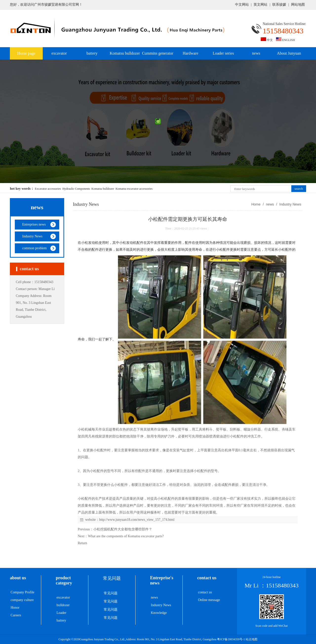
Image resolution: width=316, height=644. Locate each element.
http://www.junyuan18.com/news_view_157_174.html (137, 520)
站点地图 (252, 639)
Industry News (290, 204)
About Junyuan (289, 53)
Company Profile (22, 592)
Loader (61, 613)
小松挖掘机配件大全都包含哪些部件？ (123, 529)
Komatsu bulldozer (125, 53)
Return (82, 543)
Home (256, 204)
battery (92, 53)
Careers (16, 615)
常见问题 (111, 593)
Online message (209, 600)
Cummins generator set (158, 55)
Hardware (190, 53)
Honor (15, 608)
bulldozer (63, 605)
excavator (59, 53)
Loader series (223, 53)
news (256, 53)
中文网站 (242, 5)
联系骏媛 (279, 5)
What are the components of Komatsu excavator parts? (126, 536)
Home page (26, 53)
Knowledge (159, 613)
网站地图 (298, 5)
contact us (205, 592)
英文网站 (260, 5)
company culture (22, 600)
